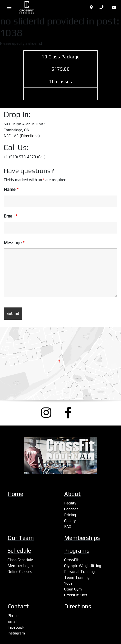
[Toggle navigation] (9, 8)
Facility (70, 503)
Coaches (71, 509)
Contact (18, 606)
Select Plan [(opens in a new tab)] (61, 94)
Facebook (16, 627)
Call (41, 157)
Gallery (70, 521)
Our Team (21, 538)
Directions (30, 136)
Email (10, 216)
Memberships (82, 538)
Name (11, 189)
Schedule (19, 551)
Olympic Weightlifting (83, 566)
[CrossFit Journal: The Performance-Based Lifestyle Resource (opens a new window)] (60, 456)
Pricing (70, 515)
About (72, 494)
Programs (77, 551)
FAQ (68, 527)
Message (14, 243)
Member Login (20, 566)
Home (15, 494)
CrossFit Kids (76, 595)
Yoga (68, 583)
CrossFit (71, 560)
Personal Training (79, 572)
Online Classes (20, 572)
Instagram (16, 633)
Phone (13, 616)
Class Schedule (20, 560)
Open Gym (73, 589)
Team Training (77, 577)
